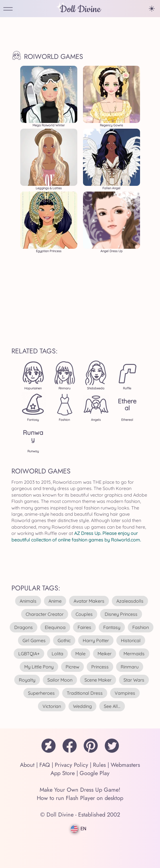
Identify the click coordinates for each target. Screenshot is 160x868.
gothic (64, 640)
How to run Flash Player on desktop (80, 798)
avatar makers (89, 601)
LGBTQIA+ (29, 654)
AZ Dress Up (87, 533)
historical (131, 640)
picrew (72, 667)
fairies (84, 627)
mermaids (134, 654)
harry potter (96, 640)
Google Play (95, 773)
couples (84, 614)
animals (28, 601)
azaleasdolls (130, 601)
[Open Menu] (8, 9)
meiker (105, 654)
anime (55, 601)
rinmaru (130, 667)
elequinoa (55, 627)
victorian (52, 706)
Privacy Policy (71, 765)
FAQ (45, 765)
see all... (112, 706)
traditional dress (85, 693)
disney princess (121, 614)
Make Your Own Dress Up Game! (80, 790)
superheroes (41, 693)
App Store (63, 773)
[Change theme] (152, 9)
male (80, 654)
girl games (34, 640)
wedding (82, 706)
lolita (57, 654)
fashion (141, 627)
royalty (27, 680)
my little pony (39, 667)
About (27, 765)
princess (100, 667)
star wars (134, 680)
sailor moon (60, 680)
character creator (45, 614)
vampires (125, 693)
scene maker (98, 680)
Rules (99, 765)
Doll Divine (80, 9)
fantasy (112, 627)
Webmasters (125, 765)
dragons (24, 627)
